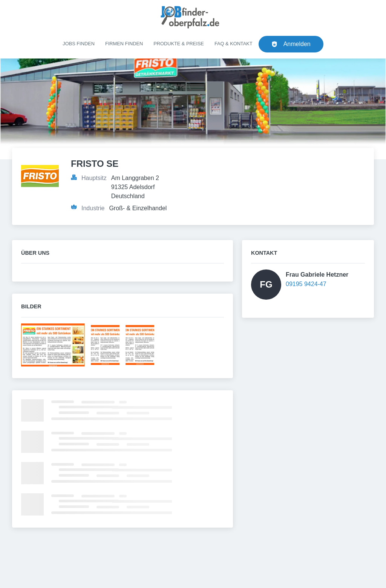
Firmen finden (124, 44)
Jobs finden (79, 44)
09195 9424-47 (306, 284)
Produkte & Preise (179, 44)
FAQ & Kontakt (234, 44)
